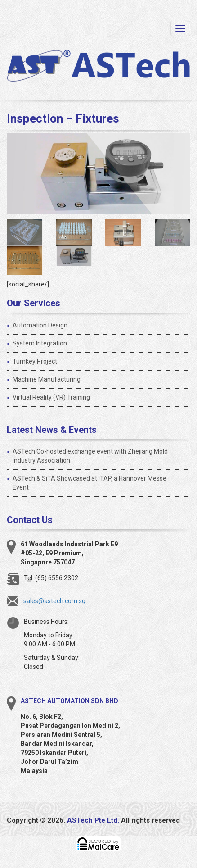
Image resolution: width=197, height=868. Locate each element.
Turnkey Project (35, 361)
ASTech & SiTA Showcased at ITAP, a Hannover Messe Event (90, 483)
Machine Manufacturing (47, 379)
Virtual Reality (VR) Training (51, 397)
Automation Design (40, 325)
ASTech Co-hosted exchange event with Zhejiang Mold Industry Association (90, 456)
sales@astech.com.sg (54, 601)
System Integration (40, 343)
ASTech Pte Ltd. (93, 820)
